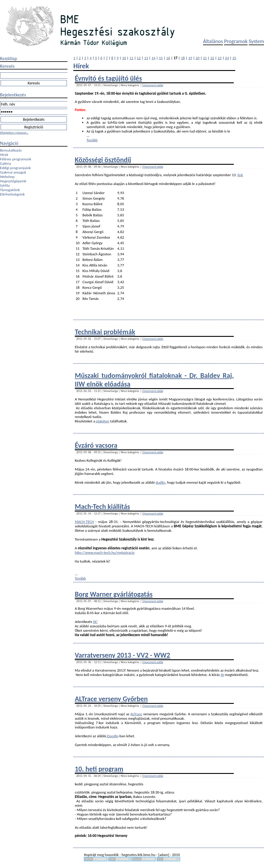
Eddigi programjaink (15, 168)
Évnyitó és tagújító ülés (108, 78)
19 (190, 58)
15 (161, 58)
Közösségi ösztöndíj (103, 160)
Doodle (112, 736)
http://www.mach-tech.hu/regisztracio (105, 552)
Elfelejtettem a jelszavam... (14, 133)
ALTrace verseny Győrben (111, 699)
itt (222, 675)
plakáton (102, 421)
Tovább (92, 140)
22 (212, 58)
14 (153, 58)
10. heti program (99, 769)
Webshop (7, 177)
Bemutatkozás (11, 150)
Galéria (6, 163)
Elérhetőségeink (12, 194)
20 (198, 58)
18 (183, 58)
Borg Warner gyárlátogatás (114, 594)
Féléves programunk (16, 159)
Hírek (4, 155)
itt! (95, 622)
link (240, 175)
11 (131, 58)
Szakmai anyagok (13, 172)
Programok (236, 41)
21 (205, 58)
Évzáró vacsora (96, 445)
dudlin (160, 482)
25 (234, 58)
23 (220, 58)
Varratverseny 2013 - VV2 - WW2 (122, 655)
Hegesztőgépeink (13, 181)
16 (168, 58)
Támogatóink (10, 190)
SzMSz (5, 185)
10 (124, 58)
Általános (213, 41)
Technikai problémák (105, 332)
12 (139, 58)
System (256, 41)
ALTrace (136, 714)
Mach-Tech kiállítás (102, 506)
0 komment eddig (153, 85)
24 (227, 58)
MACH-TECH (84, 522)
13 (146, 58)
